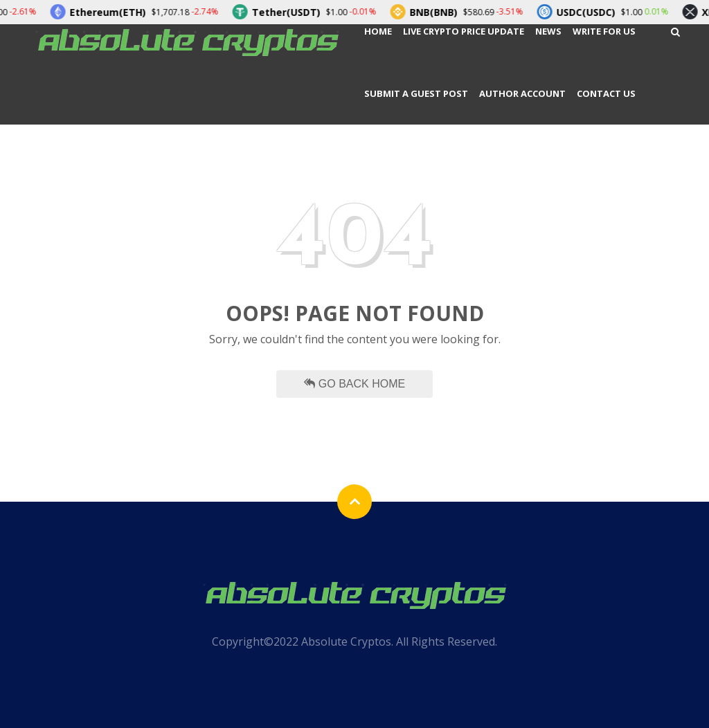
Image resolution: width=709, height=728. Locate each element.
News (548, 31)
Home (378, 31)
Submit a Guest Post (416, 93)
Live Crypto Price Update (464, 31)
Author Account (522, 93)
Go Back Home (354, 384)
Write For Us (604, 31)
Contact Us (606, 93)
